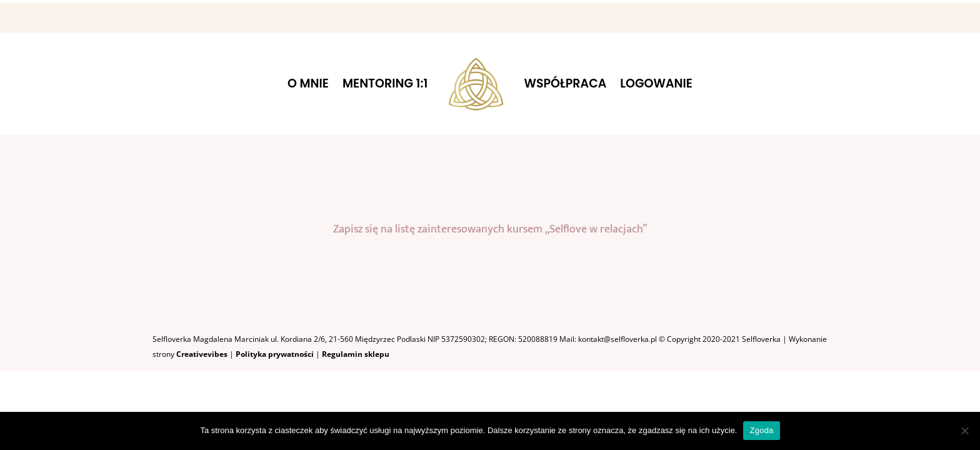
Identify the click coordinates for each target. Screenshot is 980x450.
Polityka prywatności (276, 354)
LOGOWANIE (656, 83)
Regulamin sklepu (356, 354)
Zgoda (761, 430)
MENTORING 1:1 (385, 83)
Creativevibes (202, 354)
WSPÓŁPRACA (566, 83)
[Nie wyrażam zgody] (964, 431)
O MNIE (308, 83)
